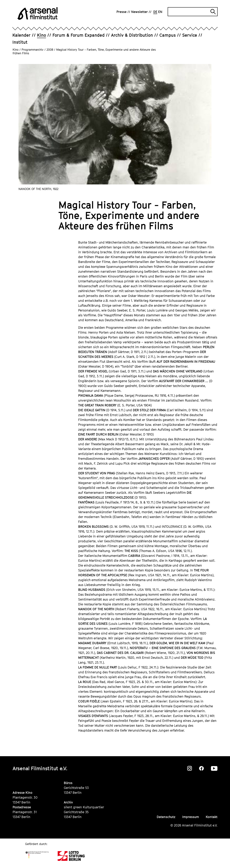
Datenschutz (166, 817)
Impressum (191, 817)
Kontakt (212, 817)
